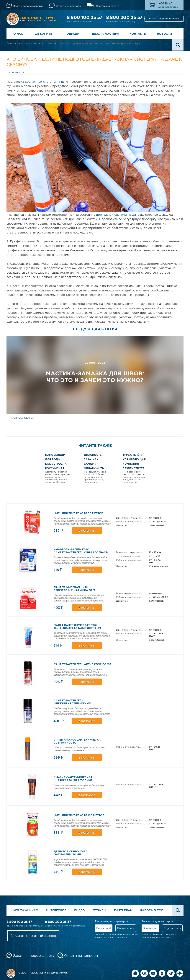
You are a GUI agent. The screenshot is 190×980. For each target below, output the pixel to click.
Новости (164, 34)
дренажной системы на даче (46, 82)
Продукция (72, 34)
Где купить (43, 34)
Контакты (138, 34)
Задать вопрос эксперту (28, 6)
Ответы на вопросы (69, 6)
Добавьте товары (168, 7)
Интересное (29, 43)
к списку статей (22, 418)
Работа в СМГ (152, 910)
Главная (12, 43)
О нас (18, 34)
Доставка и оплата (108, 6)
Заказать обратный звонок (164, 19)
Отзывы (99, 910)
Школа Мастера (106, 34)
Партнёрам (123, 910)
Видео (80, 910)
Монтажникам (26, 910)
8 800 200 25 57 (124, 17)
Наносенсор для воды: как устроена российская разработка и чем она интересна (56, 468)
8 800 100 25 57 (85, 17)
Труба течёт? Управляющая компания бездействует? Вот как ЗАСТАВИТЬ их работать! (134, 468)
